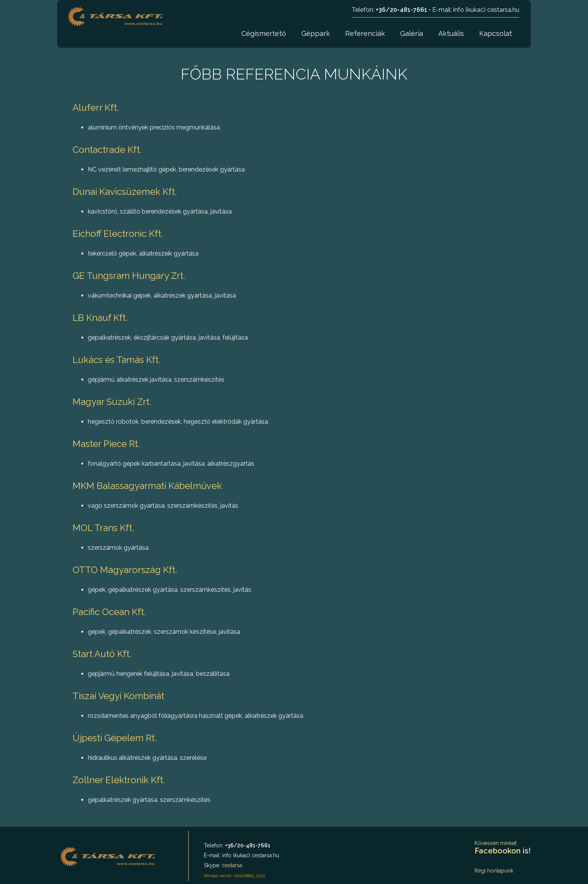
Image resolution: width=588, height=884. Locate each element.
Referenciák (365, 33)
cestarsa (232, 865)
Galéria (412, 33)
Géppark (316, 33)
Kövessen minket (503, 848)
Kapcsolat (496, 33)
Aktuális (451, 33)
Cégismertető (264, 33)
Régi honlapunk (494, 871)
